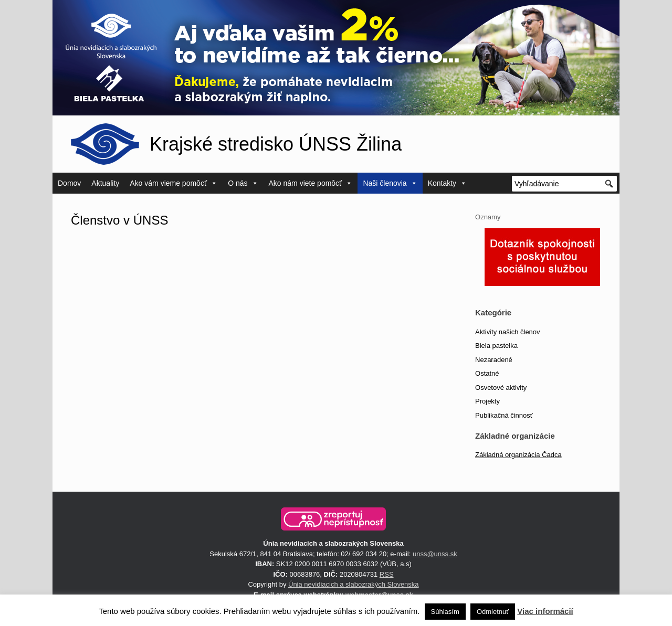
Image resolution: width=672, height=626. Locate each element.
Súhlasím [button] (445, 612)
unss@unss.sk (435, 554)
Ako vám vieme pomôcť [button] (174, 183)
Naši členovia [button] (390, 183)
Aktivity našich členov (508, 332)
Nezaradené (494, 360)
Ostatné (487, 373)
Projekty (487, 401)
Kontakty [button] (447, 183)
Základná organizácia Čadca (518, 455)
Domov (69, 183)
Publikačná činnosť (504, 415)
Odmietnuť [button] (493, 612)
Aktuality (105, 183)
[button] (333, 519)
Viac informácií (545, 611)
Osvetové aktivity (501, 388)
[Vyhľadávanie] (564, 184)
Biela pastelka (496, 346)
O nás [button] (243, 183)
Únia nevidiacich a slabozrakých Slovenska (354, 584)
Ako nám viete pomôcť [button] (311, 183)
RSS (387, 574)
